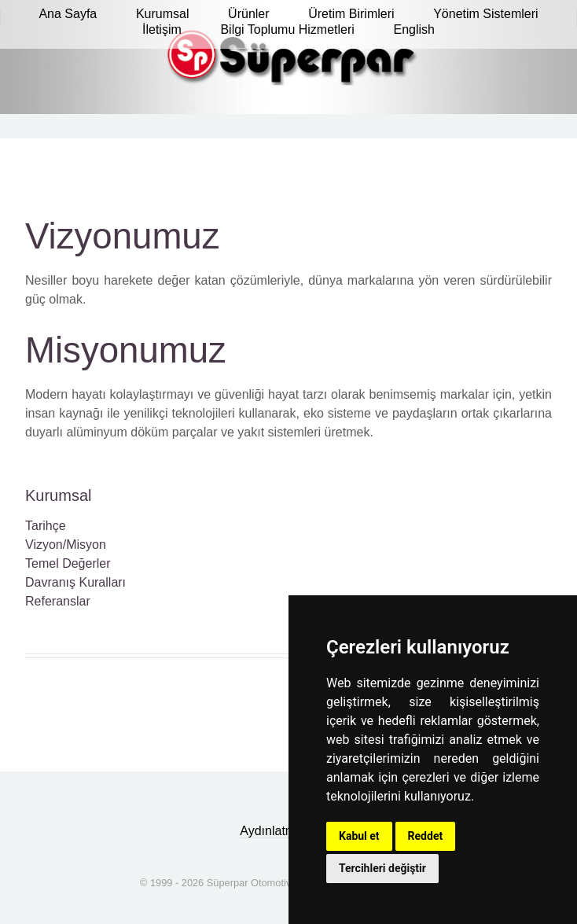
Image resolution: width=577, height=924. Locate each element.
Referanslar (58, 601)
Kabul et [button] (359, 836)
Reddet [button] (426, 836)
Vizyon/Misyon (66, 545)
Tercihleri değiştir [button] (382, 868)
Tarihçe (46, 526)
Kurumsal (58, 495)
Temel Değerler (68, 563)
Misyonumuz (126, 350)
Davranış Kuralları (75, 582)
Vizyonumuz (123, 236)
